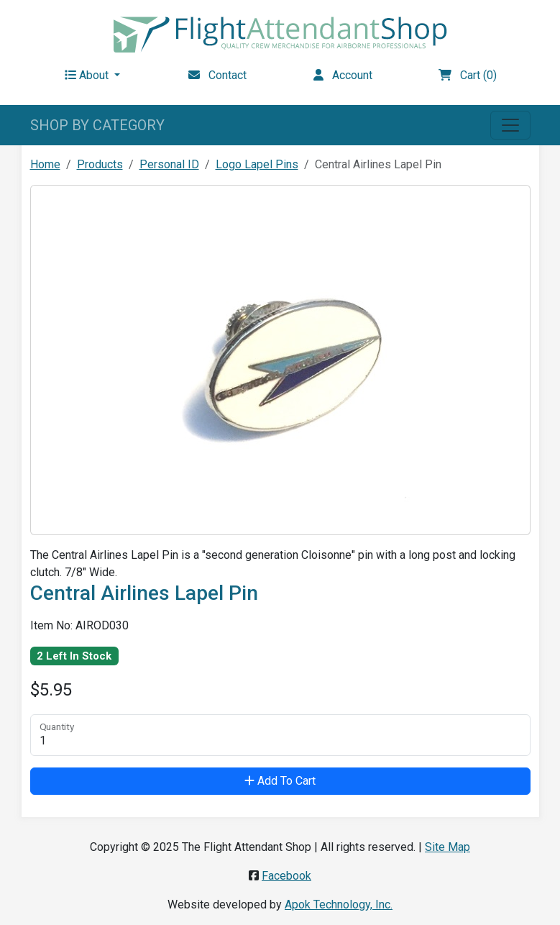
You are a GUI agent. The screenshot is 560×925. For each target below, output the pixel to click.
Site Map (447, 847)
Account (343, 75)
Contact (217, 75)
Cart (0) (468, 75)
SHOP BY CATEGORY (97, 125)
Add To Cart (280, 781)
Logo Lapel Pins (257, 164)
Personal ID (169, 164)
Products (100, 164)
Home (45, 164)
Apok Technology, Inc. (339, 905)
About (88, 75)
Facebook (286, 876)
